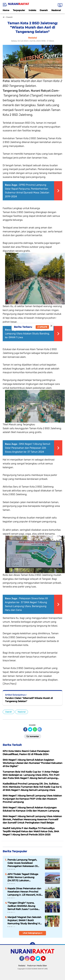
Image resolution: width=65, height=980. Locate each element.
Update (42, 327)
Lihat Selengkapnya (33, 933)
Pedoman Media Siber (37, 966)
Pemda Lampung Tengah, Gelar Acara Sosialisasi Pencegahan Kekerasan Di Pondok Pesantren (22, 863)
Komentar (33, 736)
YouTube (45, 960)
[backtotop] (32, 945)
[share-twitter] (30, 729)
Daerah (44, 10)
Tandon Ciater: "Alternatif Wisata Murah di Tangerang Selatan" (29, 700)
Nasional (56, 10)
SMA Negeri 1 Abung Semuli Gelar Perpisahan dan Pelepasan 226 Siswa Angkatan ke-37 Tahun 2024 (28, 448)
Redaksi (22, 966)
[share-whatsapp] (35, 729)
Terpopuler (19, 10)
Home (6, 10)
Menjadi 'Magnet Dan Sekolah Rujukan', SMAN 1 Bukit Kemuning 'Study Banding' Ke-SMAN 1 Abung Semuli (25, 920)
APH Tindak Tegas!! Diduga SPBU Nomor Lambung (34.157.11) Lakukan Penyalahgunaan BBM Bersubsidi (23, 877)
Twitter (39, 960)
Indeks (32, 10)
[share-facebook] (25, 729)
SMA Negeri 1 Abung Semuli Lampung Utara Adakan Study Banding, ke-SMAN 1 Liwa (28, 334)
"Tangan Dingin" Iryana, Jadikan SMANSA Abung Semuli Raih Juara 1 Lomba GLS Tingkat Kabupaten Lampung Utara (23, 906)
